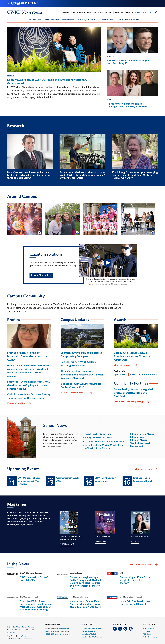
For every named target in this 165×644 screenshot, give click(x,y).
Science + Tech (108, 20)
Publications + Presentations (143, 374)
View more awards (126, 365)
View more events (146, 469)
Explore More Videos (41, 275)
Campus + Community (87, 12)
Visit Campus (148, 634)
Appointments (121, 374)
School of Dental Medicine (143, 434)
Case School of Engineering (98, 434)
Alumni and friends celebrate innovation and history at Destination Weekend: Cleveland (82, 375)
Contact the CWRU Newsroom (92, 628)
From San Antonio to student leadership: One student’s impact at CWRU (27, 356)
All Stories (119, 12)
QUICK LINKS (87, 624)
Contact (129, 12)
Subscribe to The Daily (89, 634)
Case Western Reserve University (24, 627)
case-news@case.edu (63, 634)
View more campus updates (77, 393)
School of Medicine (139, 440)
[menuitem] (33, 20)
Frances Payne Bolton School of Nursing (105, 441)
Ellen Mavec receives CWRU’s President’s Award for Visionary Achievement (132, 356)
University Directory (150, 637)
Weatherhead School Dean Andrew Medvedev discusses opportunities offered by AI (86, 604)
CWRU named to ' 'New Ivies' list (34, 579)
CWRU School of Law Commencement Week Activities (29, 481)
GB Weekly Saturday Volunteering (105, 479)
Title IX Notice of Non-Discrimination (20, 639)
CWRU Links (149, 624)
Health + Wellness (33, 20)
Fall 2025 (135, 541)
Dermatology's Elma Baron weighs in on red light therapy (135, 580)
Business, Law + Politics (88, 20)
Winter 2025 (101, 541)
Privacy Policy (22, 636)
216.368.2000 (12, 633)
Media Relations (105, 12)
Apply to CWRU (149, 628)
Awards (11, 76)
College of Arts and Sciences (99, 438)
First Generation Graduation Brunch (143, 479)
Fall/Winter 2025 (67, 544)
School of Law (137, 437)
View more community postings (132, 402)
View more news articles (140, 564)
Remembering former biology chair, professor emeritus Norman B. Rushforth (134, 393)
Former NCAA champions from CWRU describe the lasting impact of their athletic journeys (29, 385)
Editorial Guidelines (88, 631)
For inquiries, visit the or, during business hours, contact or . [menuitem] (58, 631)
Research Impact (69, 12)
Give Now (147, 631)
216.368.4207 (49, 634)
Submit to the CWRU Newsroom (92, 637)
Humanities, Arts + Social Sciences (59, 20)
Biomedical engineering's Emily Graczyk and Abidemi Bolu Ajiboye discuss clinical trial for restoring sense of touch (85, 583)
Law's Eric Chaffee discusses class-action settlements (136, 603)
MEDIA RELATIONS (53, 624)
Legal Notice (12, 636)
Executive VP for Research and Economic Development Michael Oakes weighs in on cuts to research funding (36, 605)
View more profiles (19, 403)
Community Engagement (129, 20)
